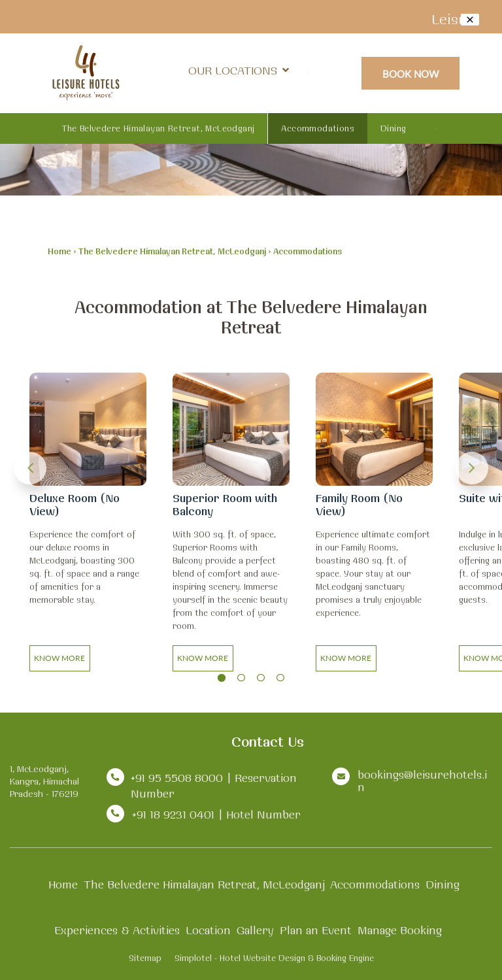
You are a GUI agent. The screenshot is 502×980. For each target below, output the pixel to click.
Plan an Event (316, 930)
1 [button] (222, 678)
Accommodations (318, 128)
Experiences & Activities (117, 930)
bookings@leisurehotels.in (422, 781)
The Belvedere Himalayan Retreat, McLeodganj (158, 128)
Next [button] (472, 468)
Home (59, 251)
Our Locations (239, 70)
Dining (393, 128)
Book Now (411, 74)
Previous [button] (30, 468)
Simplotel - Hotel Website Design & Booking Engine (274, 958)
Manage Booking (400, 930)
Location (208, 930)
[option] (88, 525)
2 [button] (241, 678)
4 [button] (280, 678)
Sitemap (145, 958)
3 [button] (261, 678)
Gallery (255, 930)
